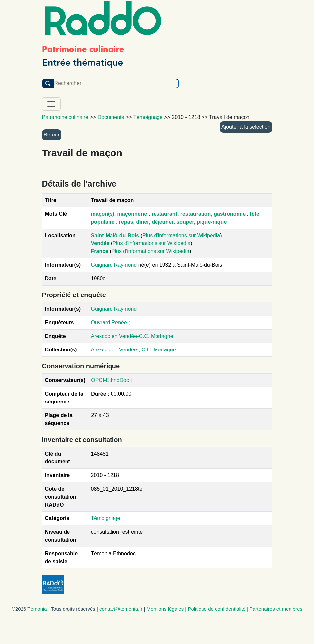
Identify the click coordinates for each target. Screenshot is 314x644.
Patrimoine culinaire (65, 117)
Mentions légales (165, 609)
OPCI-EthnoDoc (110, 380)
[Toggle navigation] (51, 104)
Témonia (37, 609)
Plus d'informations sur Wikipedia (181, 235)
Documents (111, 117)
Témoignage (106, 518)
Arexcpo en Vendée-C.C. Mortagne (132, 336)
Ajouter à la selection (246, 127)
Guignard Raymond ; (115, 309)
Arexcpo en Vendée (115, 350)
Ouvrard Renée (109, 322)
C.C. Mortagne (159, 350)
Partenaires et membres (276, 609)
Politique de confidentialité (216, 609)
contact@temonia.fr (121, 609)
